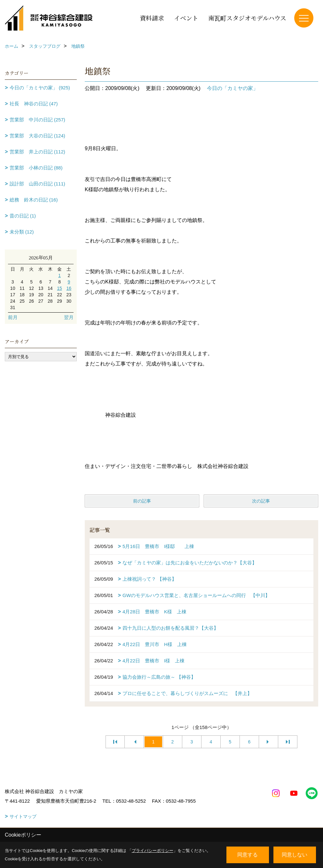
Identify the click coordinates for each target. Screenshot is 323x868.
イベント (186, 18)
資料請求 (152, 18)
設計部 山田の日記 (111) (37, 184)
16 (69, 288)
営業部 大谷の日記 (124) (37, 136)
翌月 (69, 317)
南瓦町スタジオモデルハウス (247, 18)
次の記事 (261, 501)
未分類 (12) (22, 232)
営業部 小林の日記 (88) (36, 168)
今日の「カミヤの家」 (232, 88)
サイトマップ (23, 816)
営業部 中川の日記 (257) (37, 120)
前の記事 (142, 501)
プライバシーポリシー (153, 851)
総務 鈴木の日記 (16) (34, 200)
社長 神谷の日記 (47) (34, 104)
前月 (13, 317)
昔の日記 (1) (23, 216)
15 (59, 288)
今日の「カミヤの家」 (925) (40, 88)
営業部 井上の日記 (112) (37, 152)
